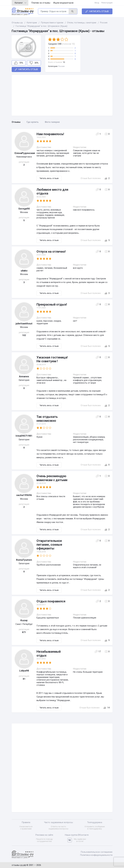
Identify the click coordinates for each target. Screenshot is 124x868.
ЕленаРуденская (24, 153)
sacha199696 (24, 495)
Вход (97, 3)
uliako (24, 271)
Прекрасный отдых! (52, 304)
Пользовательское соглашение (97, 852)
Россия (61, 66)
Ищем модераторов (63, 3)
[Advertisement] (62, 95)
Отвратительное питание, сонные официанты (49, 545)
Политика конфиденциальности (96, 855)
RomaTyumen (24, 560)
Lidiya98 (24, 671)
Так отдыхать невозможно (47, 419)
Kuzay (24, 620)
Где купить (33, 122)
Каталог (20, 3)
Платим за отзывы (41, 3)
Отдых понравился (51, 601)
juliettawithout (24, 323)
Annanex (24, 376)
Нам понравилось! (50, 134)
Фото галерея (52, 122)
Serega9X (24, 209)
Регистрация (107, 3)
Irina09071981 (24, 436)
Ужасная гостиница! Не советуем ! (52, 359)
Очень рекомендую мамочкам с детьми (52, 478)
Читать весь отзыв (49, 178)
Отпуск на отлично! (51, 252)
